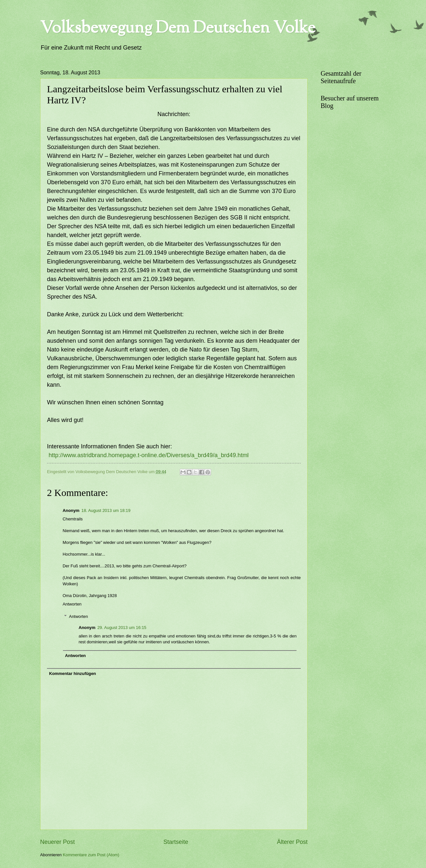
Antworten (72, 604)
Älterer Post (292, 842)
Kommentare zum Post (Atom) (91, 855)
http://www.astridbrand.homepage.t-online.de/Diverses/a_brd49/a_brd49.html (149, 455)
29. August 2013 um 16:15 (122, 628)
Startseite (176, 842)
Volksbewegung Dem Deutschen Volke (178, 29)
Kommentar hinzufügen (72, 673)
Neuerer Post (57, 842)
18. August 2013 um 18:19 (106, 510)
